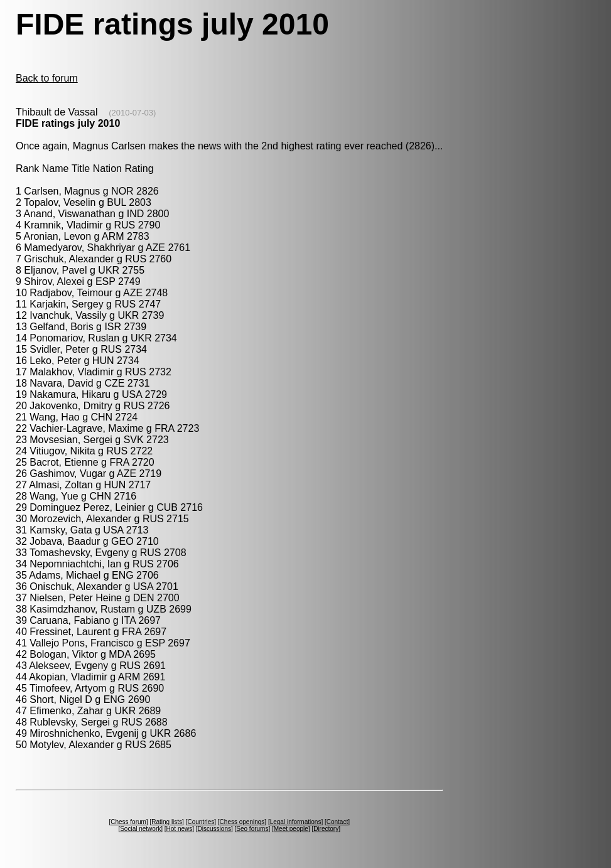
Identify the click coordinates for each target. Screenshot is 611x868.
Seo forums (252, 829)
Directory (326, 829)
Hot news (180, 829)
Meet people (291, 829)
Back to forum (47, 78)
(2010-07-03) (132, 113)
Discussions (214, 829)
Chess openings (242, 822)
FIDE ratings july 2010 (68, 123)
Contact (337, 822)
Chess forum (128, 822)
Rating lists (167, 822)
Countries (201, 822)
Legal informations (296, 822)
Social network (140, 829)
